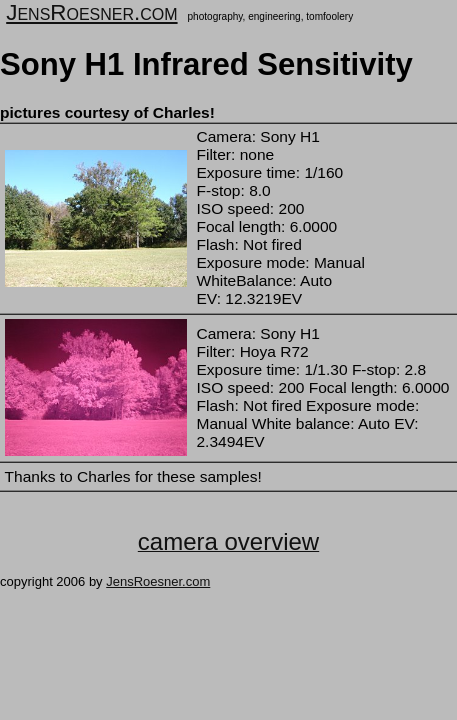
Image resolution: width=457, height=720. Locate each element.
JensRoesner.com (91, 12)
